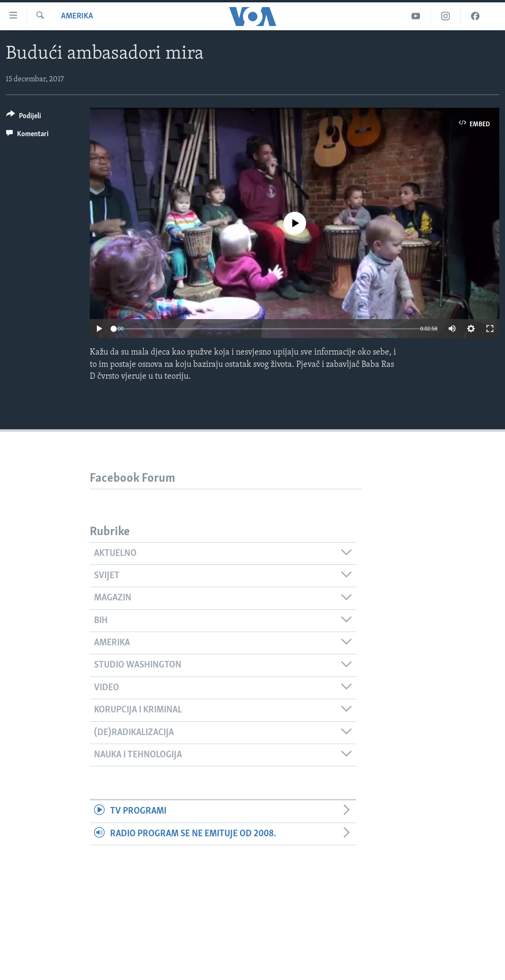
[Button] (24, 117)
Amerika (77, 16)
